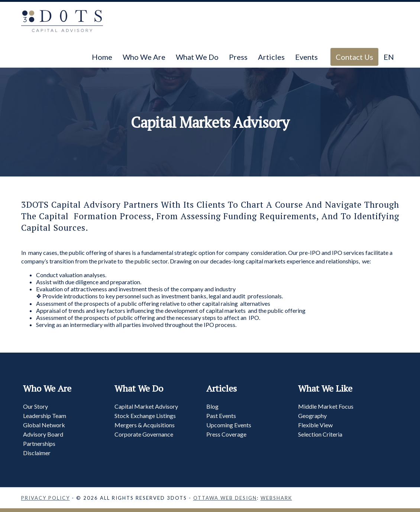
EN (389, 57)
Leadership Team (45, 416)
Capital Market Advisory (146, 406)
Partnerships (39, 443)
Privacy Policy (46, 498)
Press (238, 57)
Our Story (35, 406)
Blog (212, 406)
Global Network (44, 425)
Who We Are (144, 57)
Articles (271, 57)
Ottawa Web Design (225, 498)
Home (102, 57)
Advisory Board (43, 434)
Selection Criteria (320, 434)
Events (306, 57)
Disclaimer (37, 453)
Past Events (221, 416)
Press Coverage (226, 434)
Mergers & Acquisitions (145, 425)
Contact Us (354, 57)
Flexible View (315, 425)
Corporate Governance (144, 434)
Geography (312, 416)
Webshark (276, 498)
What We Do (197, 57)
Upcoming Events (229, 425)
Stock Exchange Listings (145, 416)
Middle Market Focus (326, 406)
